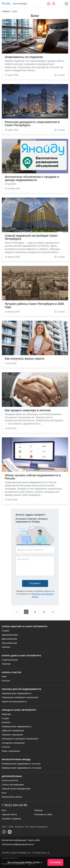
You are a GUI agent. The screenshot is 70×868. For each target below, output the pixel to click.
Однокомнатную (10, 635)
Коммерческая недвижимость (17, 693)
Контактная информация (14, 840)
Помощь (39, 810)
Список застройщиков (13, 785)
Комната (6, 647)
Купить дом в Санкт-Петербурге (21, 656)
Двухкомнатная (9, 639)
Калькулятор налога (12, 797)
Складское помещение (13, 743)
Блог (4, 793)
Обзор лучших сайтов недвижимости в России (33, 477)
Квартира (6, 714)
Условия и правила (11, 819)
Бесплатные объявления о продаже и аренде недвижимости (32, 178)
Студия (5, 718)
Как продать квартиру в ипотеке (28, 410)
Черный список (9, 814)
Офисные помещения (13, 730)
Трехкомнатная (9, 643)
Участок (6, 747)
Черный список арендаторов (16, 789)
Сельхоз (6, 681)
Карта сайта (34, 840)
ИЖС (4, 677)
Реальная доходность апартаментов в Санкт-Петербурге (32, 124)
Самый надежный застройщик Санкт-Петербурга (32, 237)
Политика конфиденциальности (18, 844)
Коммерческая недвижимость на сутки (21, 764)
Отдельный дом (10, 660)
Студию (6, 631)
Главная (6, 11)
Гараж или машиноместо (14, 701)
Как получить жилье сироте (25, 359)
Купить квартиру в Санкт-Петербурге (25, 626)
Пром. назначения (11, 751)
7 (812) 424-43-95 (14, 805)
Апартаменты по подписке (24, 57)
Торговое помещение (12, 735)
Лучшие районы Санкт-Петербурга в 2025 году (34, 305)
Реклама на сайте (43, 814)
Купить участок (11, 672)
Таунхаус (6, 664)
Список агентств (10, 780)
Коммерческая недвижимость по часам (21, 768)
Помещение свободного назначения (20, 697)
